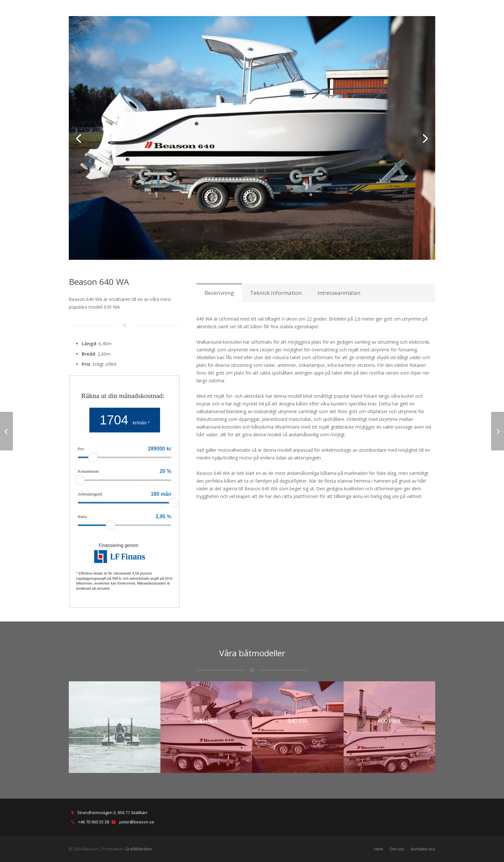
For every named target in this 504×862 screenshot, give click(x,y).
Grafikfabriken (139, 849)
